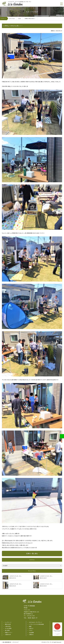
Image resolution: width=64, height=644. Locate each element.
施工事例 (7, 630)
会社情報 (31, 632)
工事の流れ (8, 626)
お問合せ (31, 634)
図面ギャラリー (9, 632)
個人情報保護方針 (7, 642)
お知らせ (31, 628)
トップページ (8, 622)
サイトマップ (16, 642)
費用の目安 (8, 624)
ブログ (31, 630)
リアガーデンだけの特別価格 (36, 624)
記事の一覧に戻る (32, 553)
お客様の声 (8, 634)
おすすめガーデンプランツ (36, 622)
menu (61, 5)
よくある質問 (8, 628)
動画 (30, 626)
